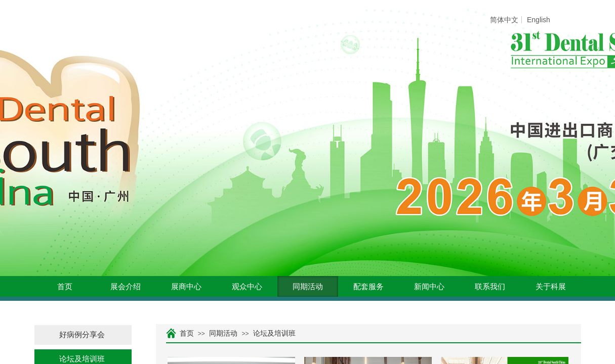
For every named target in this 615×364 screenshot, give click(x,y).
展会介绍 (126, 287)
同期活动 (308, 287)
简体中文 (504, 20)
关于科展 (551, 287)
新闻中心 (429, 287)
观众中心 (247, 287)
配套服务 (368, 287)
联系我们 (490, 287)
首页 (65, 287)
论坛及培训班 (274, 333)
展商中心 (186, 287)
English (539, 20)
